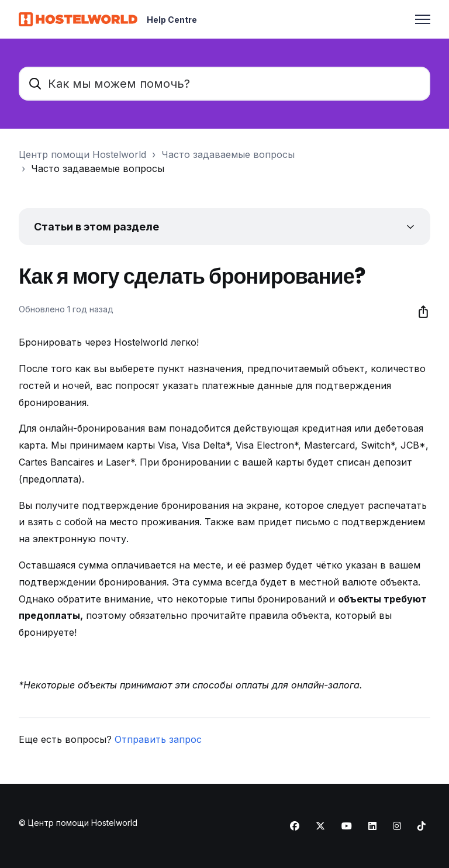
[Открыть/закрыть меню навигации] (423, 19)
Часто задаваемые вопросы (228, 154)
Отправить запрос (158, 739)
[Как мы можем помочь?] (224, 84)
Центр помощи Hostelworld (82, 154)
